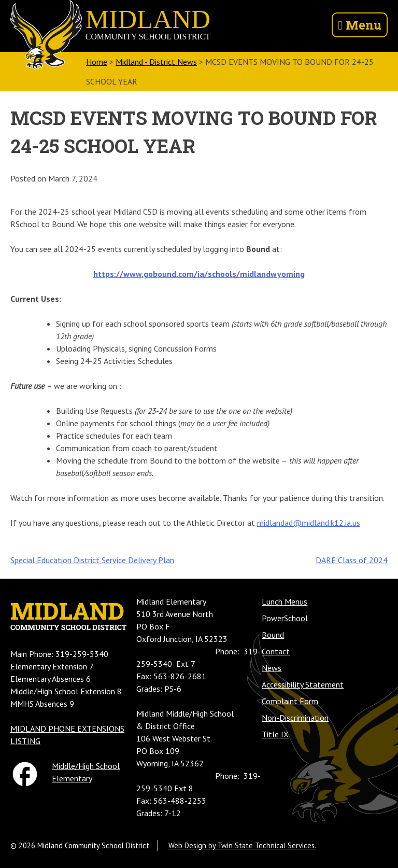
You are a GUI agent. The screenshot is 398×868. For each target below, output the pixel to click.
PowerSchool (285, 618)
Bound (273, 635)
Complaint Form (290, 701)
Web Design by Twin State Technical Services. (242, 845)
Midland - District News (156, 62)
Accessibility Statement (303, 684)
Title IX (275, 734)
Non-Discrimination (295, 718)
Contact (276, 651)
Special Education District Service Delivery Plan (92, 560)
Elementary (72, 778)
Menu (360, 25)
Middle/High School (86, 766)
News (272, 668)
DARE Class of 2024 (352, 560)
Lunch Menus (285, 601)
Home (97, 62)
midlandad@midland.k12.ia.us (309, 523)
